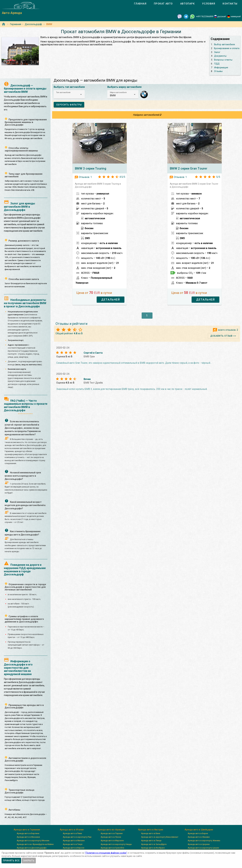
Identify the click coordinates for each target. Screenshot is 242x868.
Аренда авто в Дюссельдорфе (32, 848)
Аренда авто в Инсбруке (153, 848)
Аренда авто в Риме (72, 833)
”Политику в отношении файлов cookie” (106, 853)
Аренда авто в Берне (198, 833)
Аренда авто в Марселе (112, 841)
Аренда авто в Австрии (151, 830)
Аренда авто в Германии (27, 830)
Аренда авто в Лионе (111, 837)
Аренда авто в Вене (151, 833)
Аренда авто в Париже (112, 833)
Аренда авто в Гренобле (112, 848)
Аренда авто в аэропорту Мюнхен (33, 841)
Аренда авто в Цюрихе (199, 844)
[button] (69, 94)
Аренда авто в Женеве (199, 837)
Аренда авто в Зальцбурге (154, 844)
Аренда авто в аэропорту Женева (204, 841)
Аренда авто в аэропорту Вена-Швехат (160, 837)
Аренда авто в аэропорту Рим (77, 837)
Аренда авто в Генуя (73, 844)
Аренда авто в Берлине (28, 833)
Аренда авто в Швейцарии (199, 830)
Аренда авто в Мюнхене (28, 837)
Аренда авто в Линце (151, 841)
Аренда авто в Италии (72, 830)
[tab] (140, 4)
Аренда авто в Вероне (74, 848)
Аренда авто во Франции (111, 830)
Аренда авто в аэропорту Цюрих (203, 848)
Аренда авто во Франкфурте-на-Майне (35, 844)
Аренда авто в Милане (74, 841)
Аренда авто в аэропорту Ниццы (116, 844)
